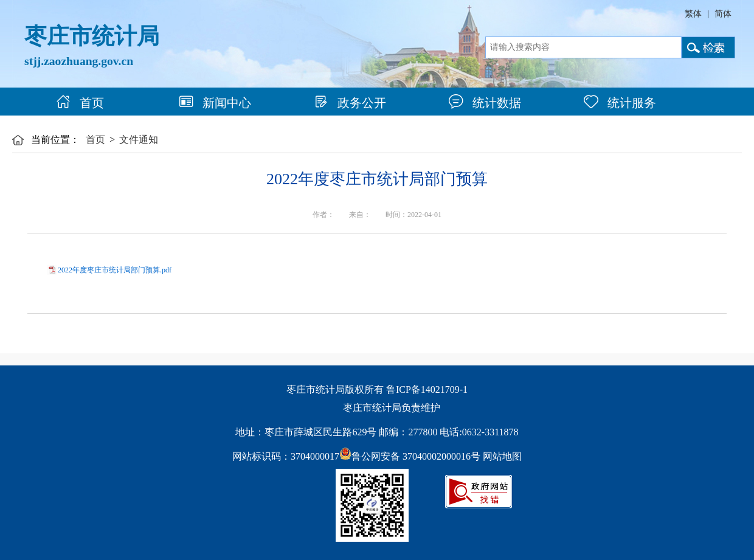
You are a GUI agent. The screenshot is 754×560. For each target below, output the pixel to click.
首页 (80, 103)
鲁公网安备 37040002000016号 (410, 456)
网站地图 (502, 456)
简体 (723, 14)
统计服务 (620, 103)
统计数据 (485, 103)
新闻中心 (215, 103)
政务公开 (350, 103)
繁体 (693, 14)
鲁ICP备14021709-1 (427, 389)
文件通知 (139, 140)
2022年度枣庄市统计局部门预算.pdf (115, 270)
